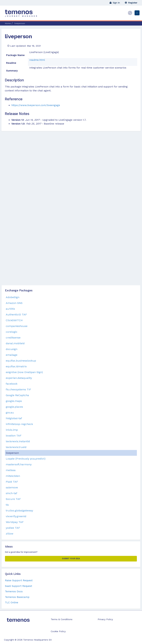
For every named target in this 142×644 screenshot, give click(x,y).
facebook (12, 384)
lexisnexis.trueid (16, 447)
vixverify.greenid (16, 516)
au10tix (10, 309)
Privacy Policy (105, 619)
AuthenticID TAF (16, 315)
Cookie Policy (58, 631)
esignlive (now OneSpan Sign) (24, 372)
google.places (14, 407)
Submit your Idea (71, 559)
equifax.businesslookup (21, 361)
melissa (11, 470)
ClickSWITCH (14, 320)
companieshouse (17, 326)
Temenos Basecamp (17, 597)
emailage (12, 355)
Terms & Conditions (62, 619)
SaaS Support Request (19, 586)
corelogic (12, 332)
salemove (12, 487)
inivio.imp (12, 430)
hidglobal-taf (14, 418)
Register (131, 3)
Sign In (115, 3)
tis (7, 505)
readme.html (37, 60)
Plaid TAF (12, 482)
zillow (10, 534)
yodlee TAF (13, 528)
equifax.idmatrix (16, 366)
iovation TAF (14, 436)
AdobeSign (13, 297)
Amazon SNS (14, 303)
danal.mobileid (15, 343)
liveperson (18, 36)
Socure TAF (13, 499)
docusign (12, 349)
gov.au (10, 413)
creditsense (13, 338)
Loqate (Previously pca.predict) (26, 459)
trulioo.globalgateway (19, 511)
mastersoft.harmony (19, 464)
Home (8, 23)
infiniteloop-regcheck (19, 424)
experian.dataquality (19, 378)
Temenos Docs (14, 591)
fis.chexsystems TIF (18, 389)
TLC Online (12, 602)
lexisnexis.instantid (18, 441)
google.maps (14, 401)
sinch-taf (11, 493)
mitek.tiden (13, 476)
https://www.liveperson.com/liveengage (36, 105)
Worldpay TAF (15, 522)
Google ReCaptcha (17, 395)
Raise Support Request (19, 580)
